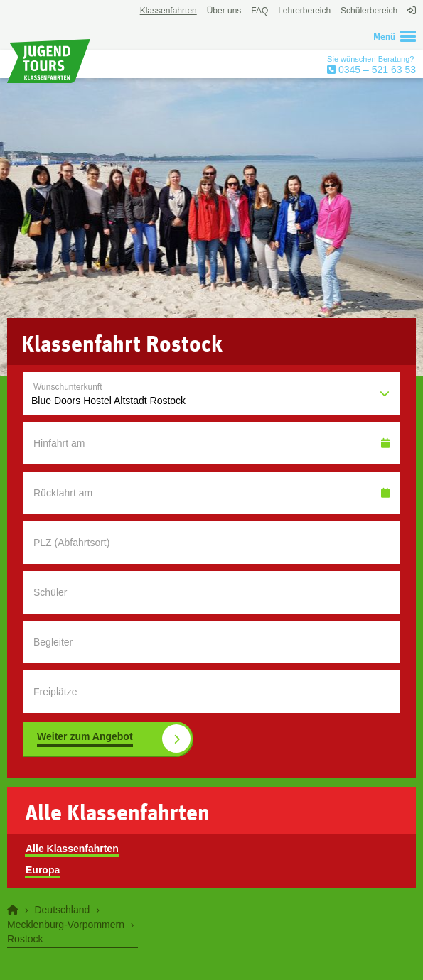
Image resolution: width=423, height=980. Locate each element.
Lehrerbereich (304, 11)
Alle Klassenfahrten (72, 849)
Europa (43, 870)
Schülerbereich (369, 11)
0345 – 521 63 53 (376, 70)
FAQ (259, 11)
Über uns (224, 11)
